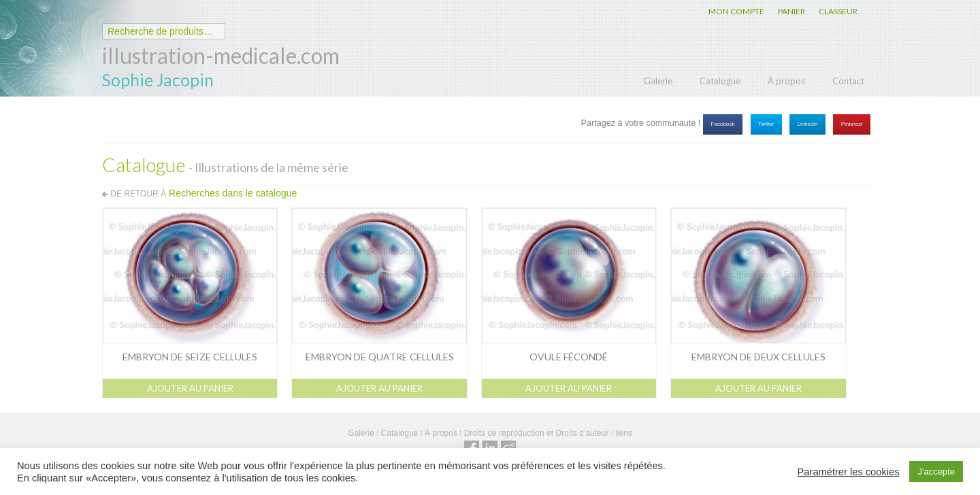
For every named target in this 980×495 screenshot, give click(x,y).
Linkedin (808, 124)
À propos (786, 81)
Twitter (766, 124)
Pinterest (852, 124)
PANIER (791, 11)
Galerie (658, 81)
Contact (848, 81)
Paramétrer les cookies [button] (849, 472)
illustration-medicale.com (221, 55)
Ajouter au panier (190, 388)
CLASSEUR (838, 11)
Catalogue (720, 81)
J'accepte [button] (936, 472)
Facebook (723, 124)
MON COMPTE (736, 11)
